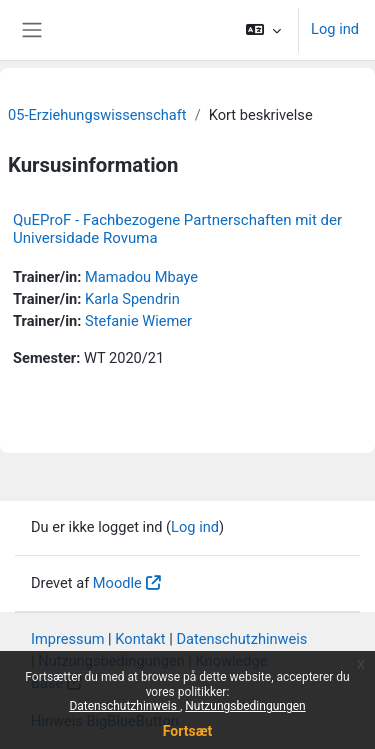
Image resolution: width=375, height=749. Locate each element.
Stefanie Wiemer (138, 321)
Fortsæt (187, 731)
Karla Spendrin (132, 299)
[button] (263, 30)
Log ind (335, 29)
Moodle (117, 583)
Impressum (68, 639)
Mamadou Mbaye (141, 277)
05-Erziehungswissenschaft (97, 115)
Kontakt (140, 639)
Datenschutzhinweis (124, 706)
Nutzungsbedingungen (245, 706)
